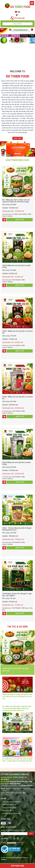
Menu (32, 3)
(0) (18, 15)
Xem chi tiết (20, 220)
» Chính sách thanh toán (9, 805)
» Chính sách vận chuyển (9, 808)
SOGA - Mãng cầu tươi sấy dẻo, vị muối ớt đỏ (17, 332)
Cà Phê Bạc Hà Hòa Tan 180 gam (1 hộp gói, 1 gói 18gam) (17, 595)
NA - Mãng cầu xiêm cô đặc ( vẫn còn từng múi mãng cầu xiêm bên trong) (16, 201)
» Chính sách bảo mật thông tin (11, 802)
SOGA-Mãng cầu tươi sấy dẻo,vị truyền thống (16, 266)
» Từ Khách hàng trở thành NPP (11, 814)
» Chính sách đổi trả (7, 811)
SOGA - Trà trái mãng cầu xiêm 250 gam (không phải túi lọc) (17, 529)
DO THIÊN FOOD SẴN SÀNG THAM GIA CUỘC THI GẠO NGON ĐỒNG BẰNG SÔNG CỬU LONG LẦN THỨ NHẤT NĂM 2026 (17, 709)
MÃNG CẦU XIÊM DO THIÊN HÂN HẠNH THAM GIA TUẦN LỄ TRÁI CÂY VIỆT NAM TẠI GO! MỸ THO (17, 697)
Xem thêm (18, 138)
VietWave (4, 860)
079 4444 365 (18, 866)
